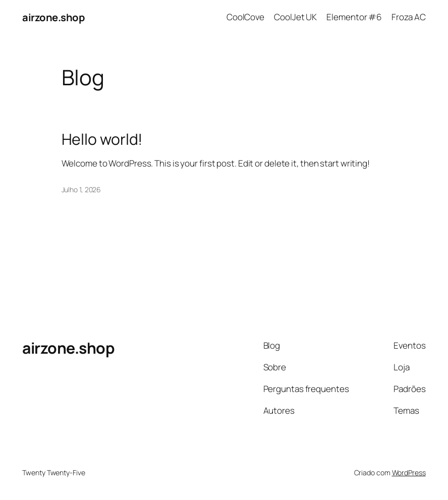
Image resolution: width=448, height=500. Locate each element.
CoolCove (245, 17)
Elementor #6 (354, 17)
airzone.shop (53, 17)
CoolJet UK (295, 17)
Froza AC (408, 17)
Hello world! (102, 139)
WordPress (409, 473)
